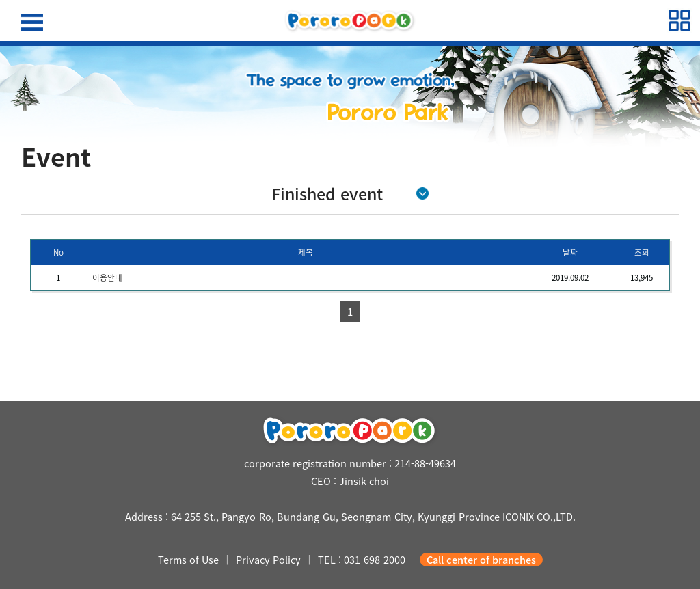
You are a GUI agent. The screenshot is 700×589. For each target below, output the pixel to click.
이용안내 (107, 278)
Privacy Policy (268, 560)
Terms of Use (188, 560)
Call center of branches (481, 560)
